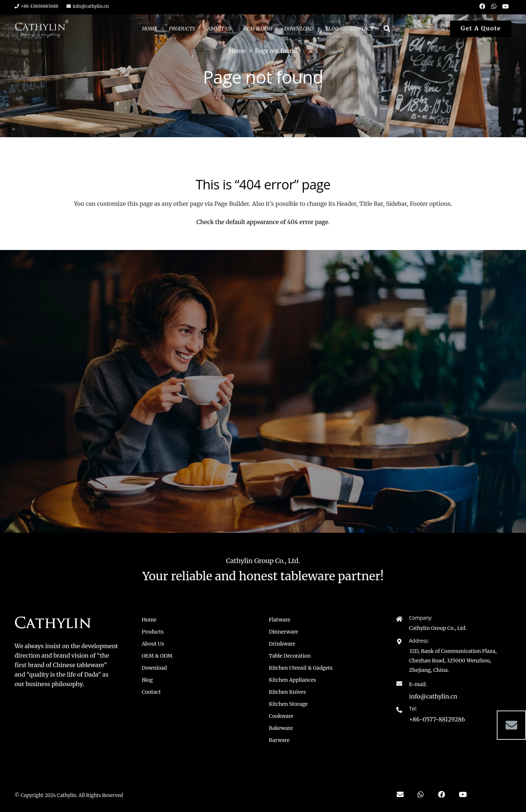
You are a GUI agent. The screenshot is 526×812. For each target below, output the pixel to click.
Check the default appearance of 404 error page (262, 222)
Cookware (281, 716)
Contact (151, 692)
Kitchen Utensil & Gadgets (301, 668)
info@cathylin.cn (433, 696)
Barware (279, 740)
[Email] (511, 725)
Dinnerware (283, 632)
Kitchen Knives (287, 692)
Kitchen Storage (288, 704)
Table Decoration (290, 656)
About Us (153, 644)
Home (149, 620)
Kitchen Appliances (292, 680)
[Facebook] (441, 794)
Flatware (280, 620)
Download (154, 668)
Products (153, 632)
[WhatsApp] (421, 794)
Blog (147, 680)
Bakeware (281, 728)
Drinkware (282, 644)
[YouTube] (463, 794)
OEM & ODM (157, 656)
